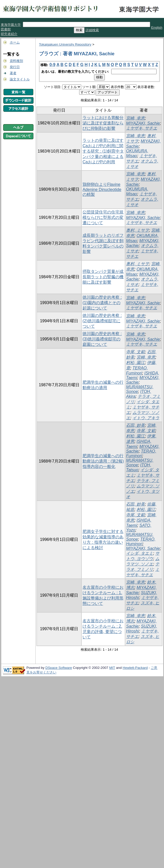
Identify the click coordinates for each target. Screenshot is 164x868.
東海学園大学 (11, 25)
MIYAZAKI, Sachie (143, 123)
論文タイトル (20, 79)
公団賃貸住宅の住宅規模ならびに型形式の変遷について (103, 217)
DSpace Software (59, 668)
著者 (13, 73)
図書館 (6, 29)
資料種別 (16, 61)
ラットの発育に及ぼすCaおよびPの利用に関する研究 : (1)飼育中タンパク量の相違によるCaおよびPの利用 (103, 151)
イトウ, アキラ (146, 418)
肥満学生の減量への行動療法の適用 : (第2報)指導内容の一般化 (103, 461)
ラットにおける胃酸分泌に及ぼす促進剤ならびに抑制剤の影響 (103, 123)
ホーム (15, 42)
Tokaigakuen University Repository (65, 44)
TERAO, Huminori (141, 542)
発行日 (15, 67)
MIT (112, 668)
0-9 (52, 65)
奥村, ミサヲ (137, 230)
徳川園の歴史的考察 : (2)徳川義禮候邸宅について (102, 321)
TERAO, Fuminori (141, 453)
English (157, 28)
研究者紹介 (9, 34)
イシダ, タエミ (140, 553)
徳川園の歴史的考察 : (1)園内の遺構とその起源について (102, 303)
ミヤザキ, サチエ (142, 128)
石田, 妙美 (135, 425)
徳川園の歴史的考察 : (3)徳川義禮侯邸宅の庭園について (102, 339)
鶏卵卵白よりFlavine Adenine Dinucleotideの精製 (102, 189)
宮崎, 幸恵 (135, 118)
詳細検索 (92, 30)
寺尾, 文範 (135, 352)
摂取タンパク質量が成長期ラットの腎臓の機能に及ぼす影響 (103, 277)
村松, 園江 (135, 363)
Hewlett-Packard (135, 668)
